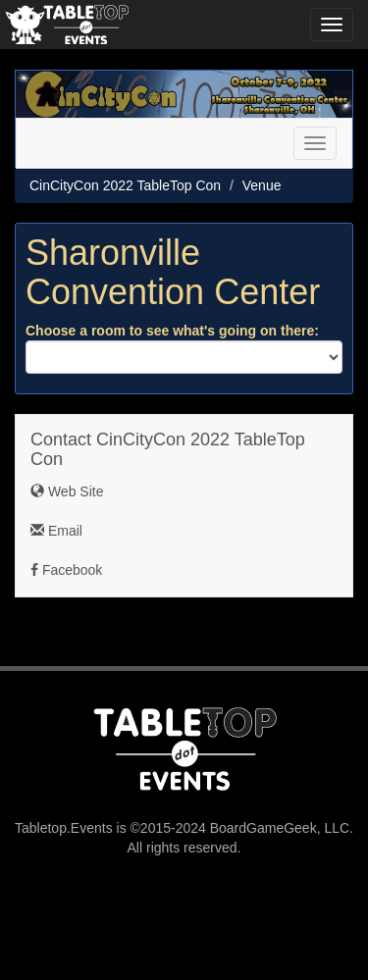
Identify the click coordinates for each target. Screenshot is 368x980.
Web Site (67, 491)
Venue (262, 185)
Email (56, 531)
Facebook (66, 570)
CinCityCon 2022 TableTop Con (125, 185)
